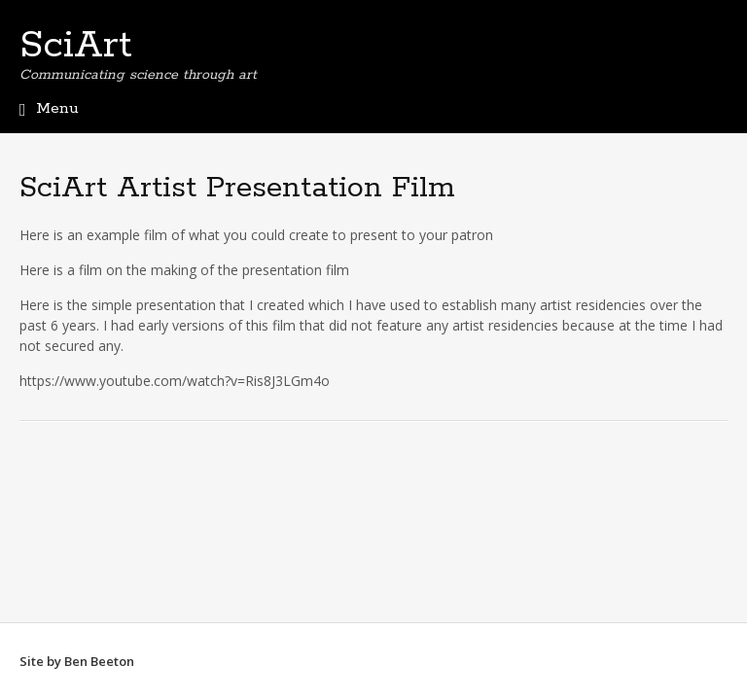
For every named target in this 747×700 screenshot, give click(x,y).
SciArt (76, 46)
